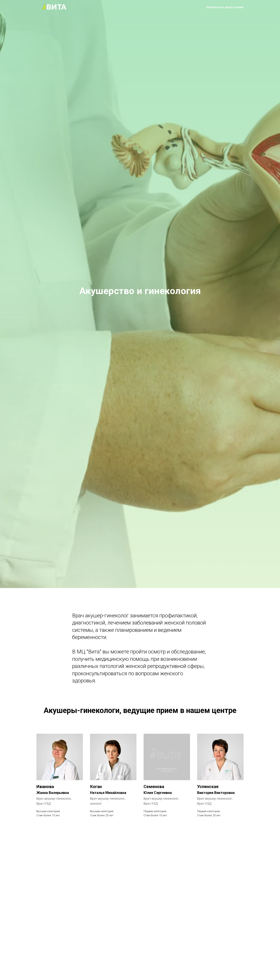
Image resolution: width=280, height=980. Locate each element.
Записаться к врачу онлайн (225, 7)
